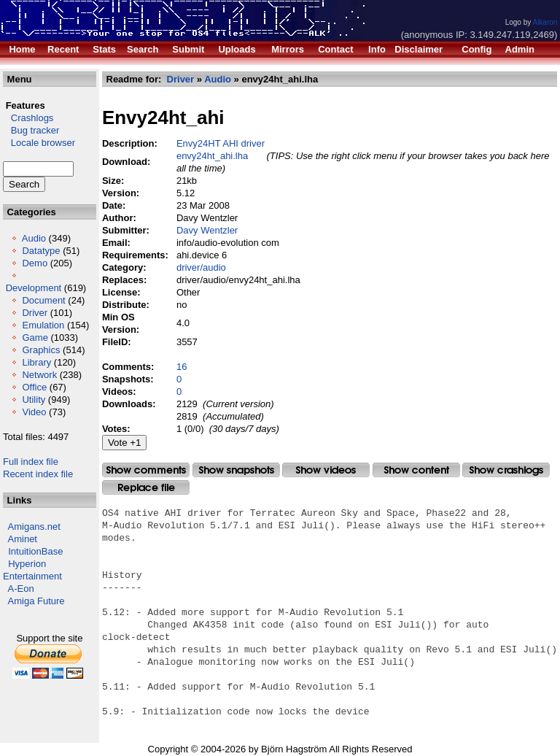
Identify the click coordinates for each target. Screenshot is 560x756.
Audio (34, 238)
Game (35, 337)
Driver (35, 313)
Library (36, 362)
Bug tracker (31, 130)
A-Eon (21, 589)
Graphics (41, 350)
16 (182, 367)
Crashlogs (28, 118)
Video (34, 412)
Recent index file (38, 474)
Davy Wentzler (207, 230)
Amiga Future (36, 601)
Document (43, 300)
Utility (34, 400)
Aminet (23, 539)
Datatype (41, 251)
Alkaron (545, 22)
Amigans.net (34, 526)
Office (34, 387)
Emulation (43, 325)
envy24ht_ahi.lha (212, 156)
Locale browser (39, 143)
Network (39, 375)
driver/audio (201, 267)
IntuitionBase (35, 551)
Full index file (31, 462)
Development (34, 288)
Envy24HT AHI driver (221, 143)
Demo (35, 263)
